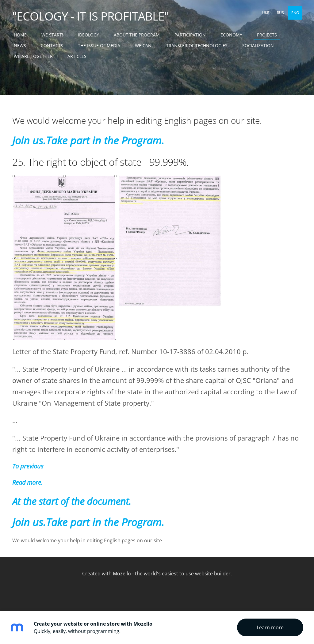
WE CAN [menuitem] (143, 45)
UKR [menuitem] (266, 13)
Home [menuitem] (20, 35)
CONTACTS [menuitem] (52, 45)
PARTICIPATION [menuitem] (190, 35)
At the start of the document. (72, 501)
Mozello (122, 574)
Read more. (27, 482)
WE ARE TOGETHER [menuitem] (33, 56)
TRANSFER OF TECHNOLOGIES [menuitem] (197, 45)
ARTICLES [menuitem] (77, 56)
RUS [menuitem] (280, 13)
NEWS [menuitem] (20, 45)
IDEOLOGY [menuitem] (88, 35)
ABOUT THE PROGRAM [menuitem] (137, 35)
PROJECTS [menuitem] (267, 35)
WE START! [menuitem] (52, 35)
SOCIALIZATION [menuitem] (258, 45)
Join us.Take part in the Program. (88, 140)
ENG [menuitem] (295, 13)
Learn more (270, 627)
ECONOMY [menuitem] (231, 35)
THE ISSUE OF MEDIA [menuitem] (99, 45)
